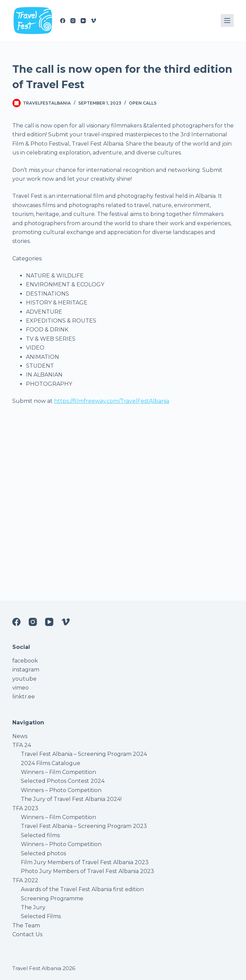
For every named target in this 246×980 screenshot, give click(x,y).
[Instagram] (73, 21)
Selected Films (41, 916)
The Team (26, 925)
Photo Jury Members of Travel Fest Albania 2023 (87, 871)
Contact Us (27, 934)
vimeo (20, 688)
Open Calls (143, 103)
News (20, 736)
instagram (26, 670)
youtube (24, 679)
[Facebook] (63, 21)
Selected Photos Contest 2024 (63, 781)
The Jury (33, 907)
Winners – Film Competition (58, 772)
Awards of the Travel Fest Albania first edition (82, 889)
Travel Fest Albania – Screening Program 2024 (84, 754)
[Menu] (227, 21)
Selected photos (43, 853)
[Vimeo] (93, 21)
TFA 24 (22, 745)
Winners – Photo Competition (61, 790)
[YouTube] (83, 21)
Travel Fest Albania (37, 968)
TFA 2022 (25, 880)
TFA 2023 (25, 808)
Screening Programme (52, 899)
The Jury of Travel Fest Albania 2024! (71, 799)
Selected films (40, 835)
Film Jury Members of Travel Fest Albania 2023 (85, 862)
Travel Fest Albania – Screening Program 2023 (84, 826)
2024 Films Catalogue (51, 763)
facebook (25, 661)
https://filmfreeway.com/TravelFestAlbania (112, 401)
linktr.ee (24, 697)
